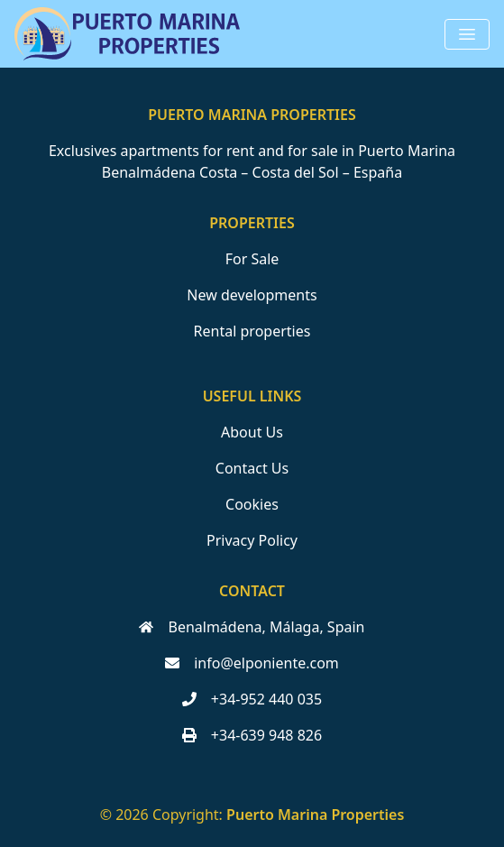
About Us (252, 432)
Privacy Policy (252, 540)
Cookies (252, 504)
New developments (252, 295)
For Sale (252, 259)
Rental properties (252, 331)
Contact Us (252, 468)
